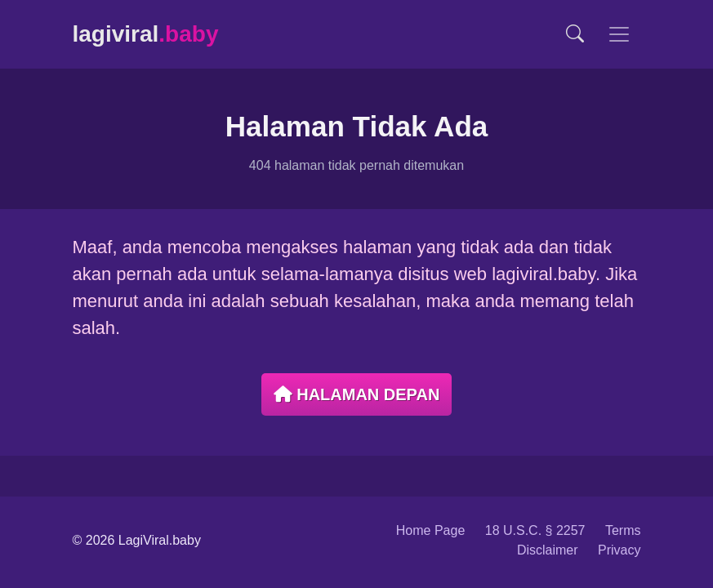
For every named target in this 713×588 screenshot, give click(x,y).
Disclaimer (548, 550)
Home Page (431, 530)
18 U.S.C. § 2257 (535, 530)
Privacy (619, 550)
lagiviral (146, 34)
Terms (623, 530)
